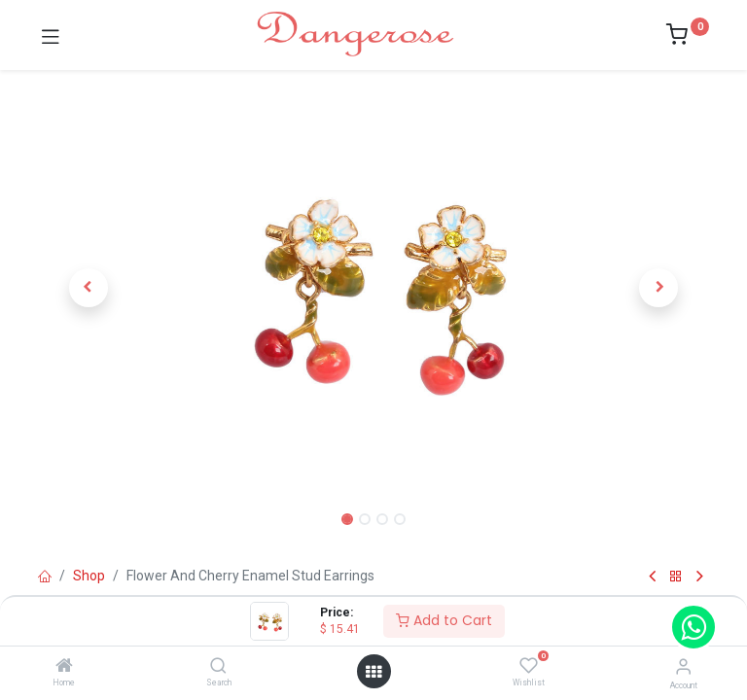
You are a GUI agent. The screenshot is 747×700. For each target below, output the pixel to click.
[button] (89, 288)
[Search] (218, 667)
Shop (89, 576)
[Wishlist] (529, 666)
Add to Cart (444, 620)
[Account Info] (683, 666)
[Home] (64, 667)
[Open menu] (373, 672)
